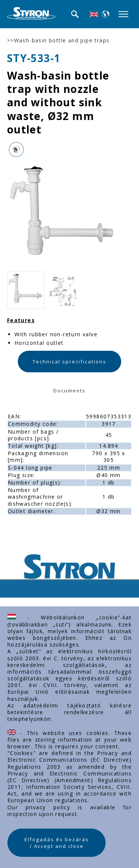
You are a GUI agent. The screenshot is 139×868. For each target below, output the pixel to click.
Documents (69, 391)
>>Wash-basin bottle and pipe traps (58, 41)
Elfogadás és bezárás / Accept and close (57, 843)
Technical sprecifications (69, 362)
